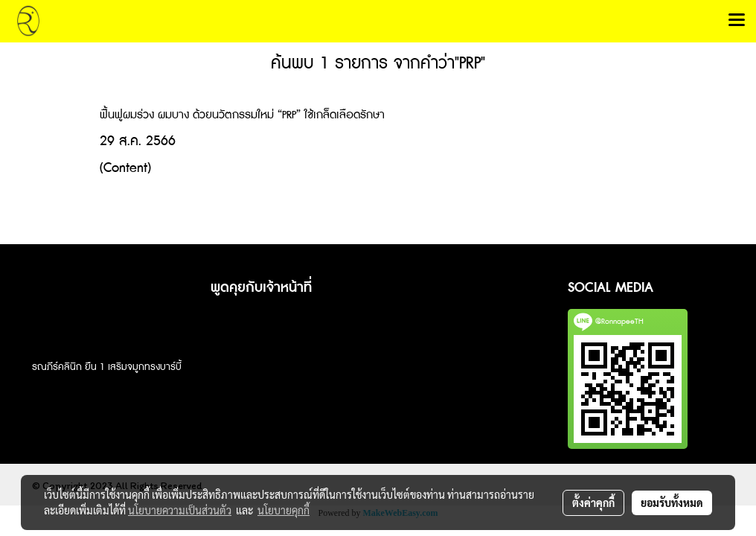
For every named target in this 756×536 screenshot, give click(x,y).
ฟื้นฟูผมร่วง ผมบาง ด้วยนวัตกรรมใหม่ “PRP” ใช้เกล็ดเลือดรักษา (242, 115)
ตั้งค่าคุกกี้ (593, 502)
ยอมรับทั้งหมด (672, 502)
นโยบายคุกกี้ (283, 510)
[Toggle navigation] (737, 21)
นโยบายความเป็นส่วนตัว (180, 510)
